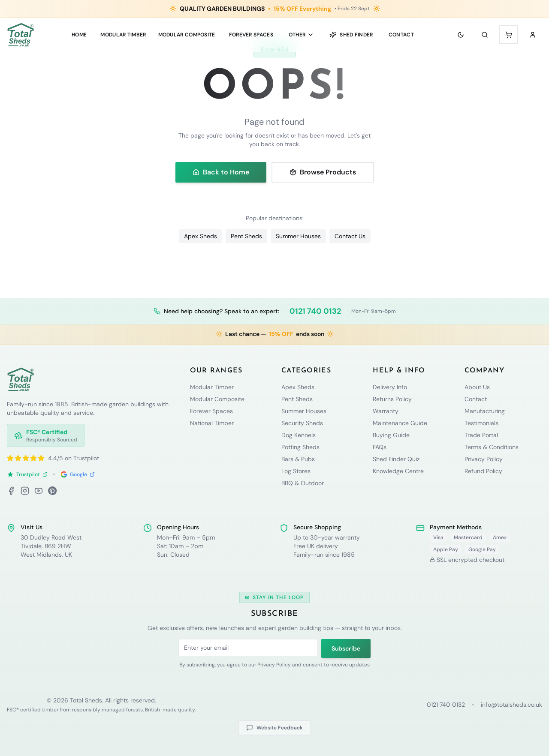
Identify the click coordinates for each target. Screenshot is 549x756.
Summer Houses (298, 236)
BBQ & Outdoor (303, 483)
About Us (477, 387)
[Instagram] (25, 491)
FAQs (380, 447)
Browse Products (323, 172)
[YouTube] (39, 491)
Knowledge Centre (398, 471)
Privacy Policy (484, 459)
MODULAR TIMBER (123, 35)
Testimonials (481, 423)
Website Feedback (274, 728)
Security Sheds (302, 423)
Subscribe (346, 648)
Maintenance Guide (400, 423)
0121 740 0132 (315, 311)
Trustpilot (27, 474)
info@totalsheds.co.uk (511, 705)
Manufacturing (485, 411)
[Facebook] (11, 491)
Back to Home (221, 172)
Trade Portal (481, 435)
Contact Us (350, 236)
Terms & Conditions (492, 447)
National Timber (212, 423)
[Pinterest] (52, 491)
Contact (401, 35)
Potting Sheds (300, 447)
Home (79, 35)
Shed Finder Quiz (396, 459)
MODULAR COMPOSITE (187, 35)
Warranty (386, 411)
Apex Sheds (201, 236)
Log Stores (296, 471)
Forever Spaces (251, 35)
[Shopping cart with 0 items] (509, 35)
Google (78, 474)
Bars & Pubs (298, 459)
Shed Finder (351, 35)
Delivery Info (390, 387)
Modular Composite (217, 399)
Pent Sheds (246, 236)
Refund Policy (483, 471)
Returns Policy (392, 399)
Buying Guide (391, 435)
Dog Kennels (299, 435)
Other (302, 35)
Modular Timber (212, 387)
